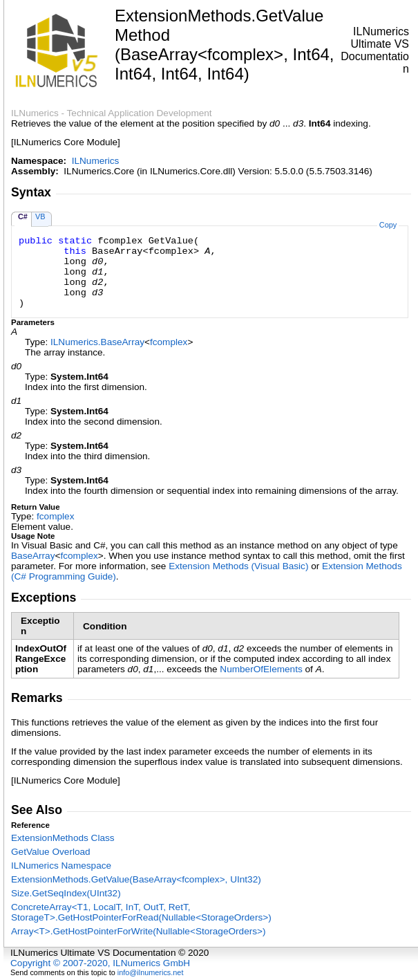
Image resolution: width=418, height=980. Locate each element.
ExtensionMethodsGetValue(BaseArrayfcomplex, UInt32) (136, 879)
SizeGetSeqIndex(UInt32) (66, 893)
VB (40, 216)
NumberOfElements (261, 669)
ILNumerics (96, 161)
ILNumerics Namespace (61, 866)
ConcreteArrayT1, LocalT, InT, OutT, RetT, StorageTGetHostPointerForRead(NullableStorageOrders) (141, 912)
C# (23, 216)
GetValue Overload (51, 852)
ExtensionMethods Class (63, 838)
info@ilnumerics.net (151, 972)
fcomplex (169, 342)
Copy (388, 225)
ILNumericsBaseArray (97, 342)
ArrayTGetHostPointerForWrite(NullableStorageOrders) (139, 931)
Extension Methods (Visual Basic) (238, 566)
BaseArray (33, 556)
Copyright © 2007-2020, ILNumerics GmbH (100, 963)
